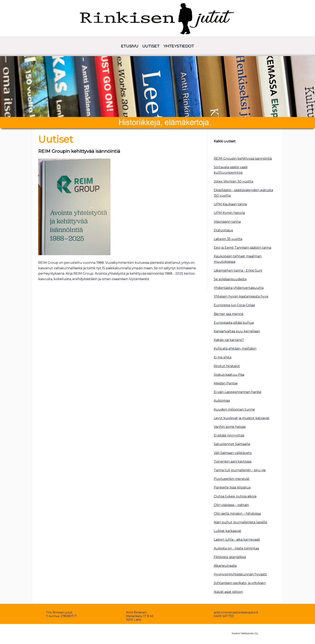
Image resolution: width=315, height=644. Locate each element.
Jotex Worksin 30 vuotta (233, 181)
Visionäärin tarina (227, 222)
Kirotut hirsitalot (227, 366)
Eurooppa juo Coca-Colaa (234, 305)
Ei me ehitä (223, 357)
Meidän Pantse (226, 383)
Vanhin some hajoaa (230, 427)
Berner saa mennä (229, 314)
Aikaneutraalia (225, 566)
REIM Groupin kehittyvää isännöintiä (243, 159)
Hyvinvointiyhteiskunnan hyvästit (240, 574)
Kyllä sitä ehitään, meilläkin (235, 349)
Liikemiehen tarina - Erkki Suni (238, 271)
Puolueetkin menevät (232, 479)
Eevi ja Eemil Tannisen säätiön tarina (242, 248)
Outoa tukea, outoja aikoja (235, 496)
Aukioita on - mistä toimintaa (236, 548)
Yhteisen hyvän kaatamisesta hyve (241, 296)
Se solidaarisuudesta (230, 279)
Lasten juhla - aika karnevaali (237, 540)
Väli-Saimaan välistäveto (233, 453)
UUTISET (151, 46)
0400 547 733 (224, 616)
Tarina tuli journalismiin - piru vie (240, 470)
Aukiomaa (222, 401)
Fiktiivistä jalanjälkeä (230, 557)
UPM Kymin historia (229, 213)
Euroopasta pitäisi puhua (234, 323)
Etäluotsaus (223, 230)
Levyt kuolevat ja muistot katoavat (242, 418)
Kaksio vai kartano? (229, 340)
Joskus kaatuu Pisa (229, 375)
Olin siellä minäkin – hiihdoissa (237, 514)
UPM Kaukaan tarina (230, 204)
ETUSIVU (130, 46)
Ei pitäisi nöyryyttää (229, 435)
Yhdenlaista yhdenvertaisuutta (239, 288)
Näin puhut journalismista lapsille (240, 522)
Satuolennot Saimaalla (232, 444)
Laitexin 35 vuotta (228, 239)
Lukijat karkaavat (228, 531)
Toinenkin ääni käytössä (233, 462)
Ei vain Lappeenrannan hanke (238, 392)
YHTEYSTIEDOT (179, 46)
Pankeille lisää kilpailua (232, 487)
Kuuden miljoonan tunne (234, 409)
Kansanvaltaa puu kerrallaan (237, 331)
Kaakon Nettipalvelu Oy (245, 633)
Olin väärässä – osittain (231, 505)
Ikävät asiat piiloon (228, 592)
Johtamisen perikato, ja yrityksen (240, 583)
